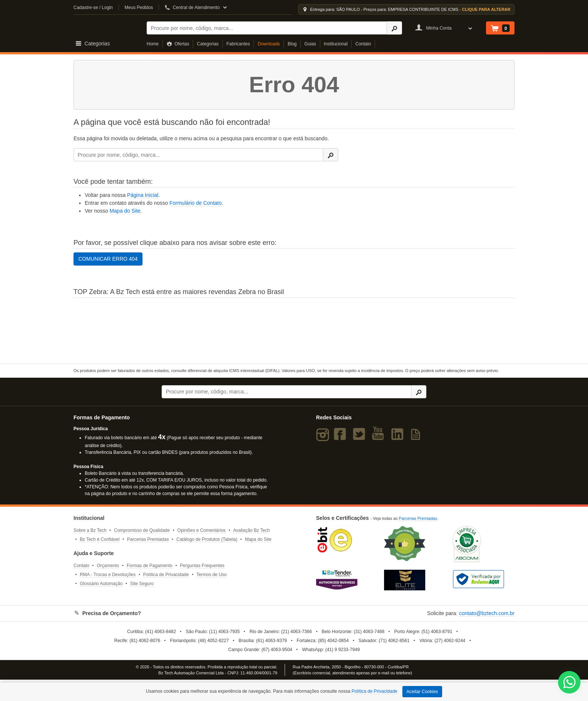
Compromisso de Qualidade (142, 530)
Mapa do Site (125, 211)
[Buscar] (267, 28)
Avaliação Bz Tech (252, 530)
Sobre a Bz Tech (90, 530)
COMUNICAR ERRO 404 (108, 259)
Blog (292, 44)
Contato (363, 44)
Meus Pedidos (139, 8)
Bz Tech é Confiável (100, 539)
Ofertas (178, 44)
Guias (310, 44)
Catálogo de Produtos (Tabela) (207, 539)
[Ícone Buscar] (394, 28)
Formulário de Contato (196, 203)
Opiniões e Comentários (202, 530)
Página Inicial (143, 195)
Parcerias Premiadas (148, 539)
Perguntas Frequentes (202, 566)
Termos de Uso (212, 575)
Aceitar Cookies (422, 692)
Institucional (336, 44)
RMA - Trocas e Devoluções (108, 575)
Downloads (269, 44)
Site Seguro (142, 584)
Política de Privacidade (166, 575)
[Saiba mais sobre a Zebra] (294, 330)
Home (153, 44)
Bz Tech (105, 27)
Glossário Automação (101, 584)
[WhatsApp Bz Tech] (569, 683)
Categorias (208, 44)
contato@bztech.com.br (487, 613)
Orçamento (108, 566)
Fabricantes (238, 44)
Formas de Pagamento (150, 566)
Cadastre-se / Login (93, 8)
